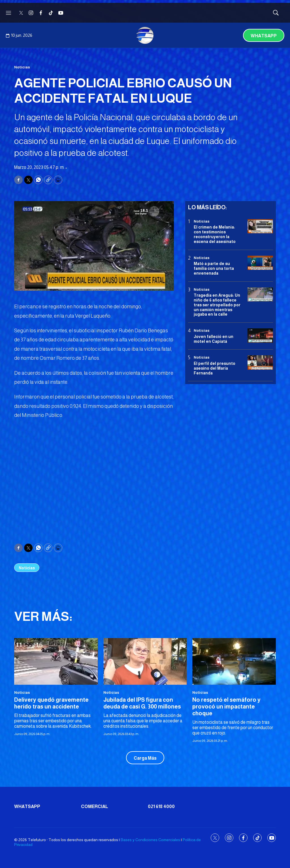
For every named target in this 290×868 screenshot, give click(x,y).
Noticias (22, 67)
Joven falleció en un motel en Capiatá (214, 339)
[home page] (145, 35)
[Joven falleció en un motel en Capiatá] (260, 336)
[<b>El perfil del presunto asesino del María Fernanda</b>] (260, 362)
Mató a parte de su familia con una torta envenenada (214, 268)
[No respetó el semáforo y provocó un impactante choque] (234, 662)
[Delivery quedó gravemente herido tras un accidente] (56, 662)
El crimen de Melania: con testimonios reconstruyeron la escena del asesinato (215, 234)
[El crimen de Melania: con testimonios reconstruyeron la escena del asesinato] (260, 226)
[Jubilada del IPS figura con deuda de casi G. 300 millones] (145, 662)
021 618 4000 (161, 806)
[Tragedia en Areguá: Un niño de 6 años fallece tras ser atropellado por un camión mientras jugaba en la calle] (260, 295)
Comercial (95, 806)
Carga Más (145, 758)
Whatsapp (264, 36)
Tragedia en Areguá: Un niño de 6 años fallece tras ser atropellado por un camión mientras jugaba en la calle (217, 305)
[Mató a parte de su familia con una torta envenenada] (260, 263)
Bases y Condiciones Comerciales (150, 840)
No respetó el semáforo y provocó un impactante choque (226, 707)
